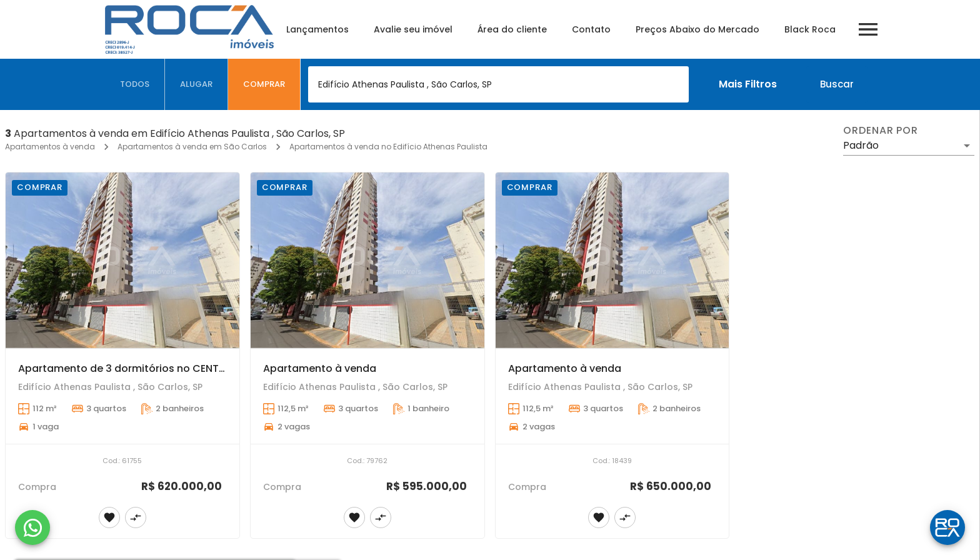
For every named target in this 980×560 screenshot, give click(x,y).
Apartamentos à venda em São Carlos (192, 147)
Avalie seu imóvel (413, 29)
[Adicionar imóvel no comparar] (136, 517)
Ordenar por (881, 131)
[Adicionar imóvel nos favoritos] (109, 517)
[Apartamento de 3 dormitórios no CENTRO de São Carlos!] (122, 260)
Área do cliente (512, 29)
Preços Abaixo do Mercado (697, 29)
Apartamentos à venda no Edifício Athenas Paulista (388, 147)
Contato (591, 29)
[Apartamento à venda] (367, 260)
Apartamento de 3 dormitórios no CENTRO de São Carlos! (164, 368)
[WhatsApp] (32, 527)
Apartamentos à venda (50, 147)
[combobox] (498, 84)
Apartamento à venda (320, 368)
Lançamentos (317, 29)
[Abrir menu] (868, 29)
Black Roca (810, 29)
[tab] (135, 84)
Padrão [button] (861, 145)
